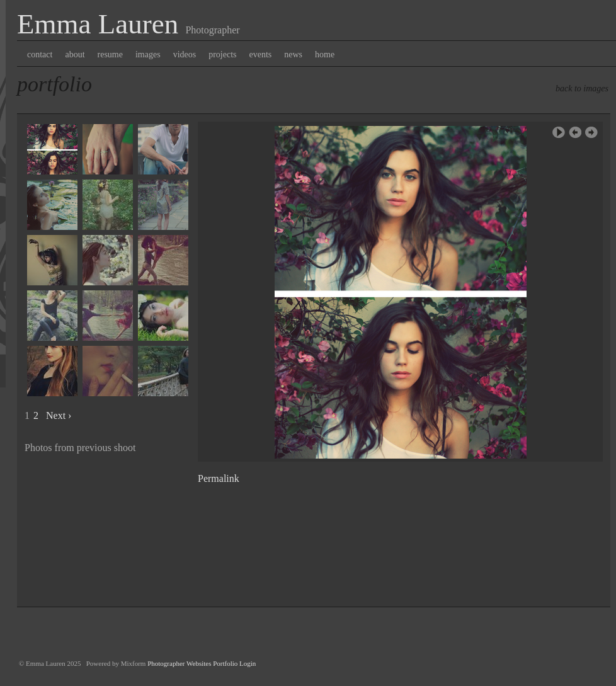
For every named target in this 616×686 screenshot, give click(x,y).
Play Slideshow (559, 133)
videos (185, 54)
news (293, 54)
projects (222, 54)
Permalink (219, 478)
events (261, 54)
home (325, 54)
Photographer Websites (179, 663)
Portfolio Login (234, 663)
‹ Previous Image (575, 133)
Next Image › (591, 133)
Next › (59, 415)
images (148, 54)
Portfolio (54, 84)
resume (110, 54)
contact (40, 54)
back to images (582, 89)
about (75, 54)
